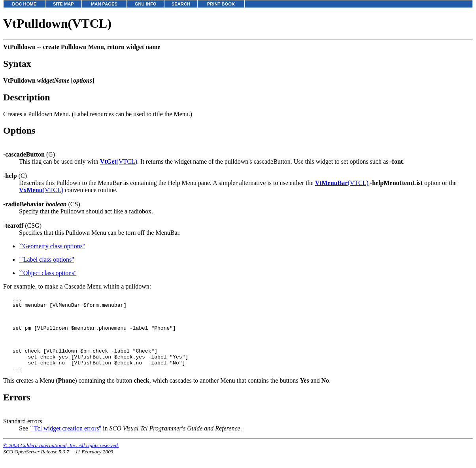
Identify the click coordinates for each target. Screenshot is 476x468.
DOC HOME (25, 4)
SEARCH (181, 4)
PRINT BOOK (221, 4)
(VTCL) (119, 161)
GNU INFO (146, 4)
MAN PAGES (104, 4)
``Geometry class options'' (52, 246)
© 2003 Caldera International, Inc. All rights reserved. (61, 458)
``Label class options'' (46, 259)
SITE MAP (63, 4)
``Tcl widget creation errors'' (65, 441)
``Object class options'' (48, 273)
